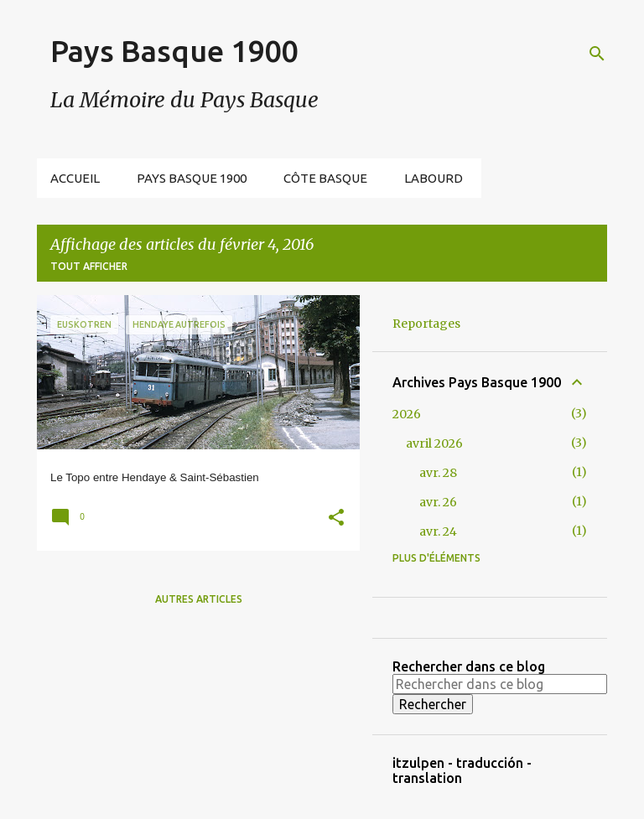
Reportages (426, 324)
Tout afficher (89, 266)
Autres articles (199, 599)
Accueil (75, 178)
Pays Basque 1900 (174, 51)
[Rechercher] (597, 54)
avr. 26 (438, 502)
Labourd (434, 178)
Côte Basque (325, 178)
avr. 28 (438, 473)
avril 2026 (434, 443)
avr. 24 (438, 531)
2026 (407, 414)
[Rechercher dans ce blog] (500, 684)
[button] (336, 519)
